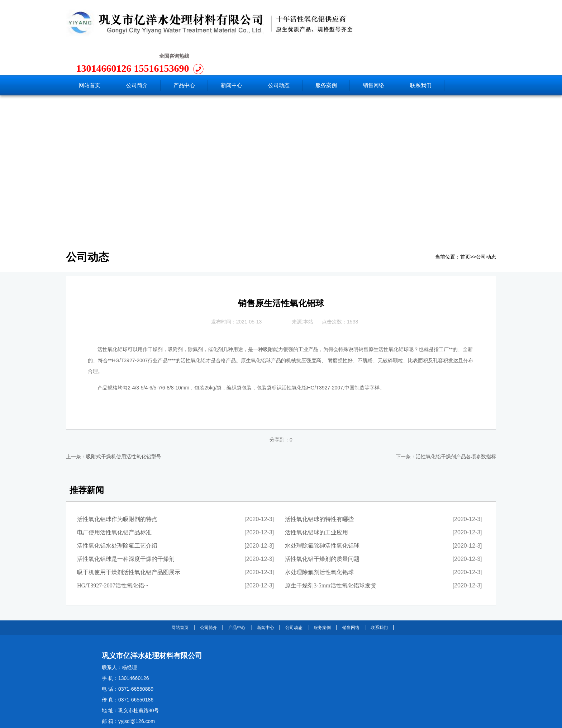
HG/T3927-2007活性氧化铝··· (113, 553)
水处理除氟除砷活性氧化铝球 (322, 513)
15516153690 (454, 25)
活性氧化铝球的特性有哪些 (319, 486)
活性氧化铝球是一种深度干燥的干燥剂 (126, 526)
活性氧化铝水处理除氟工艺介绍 (117, 513)
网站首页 (180, 595)
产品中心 (237, 595)
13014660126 (398, 25)
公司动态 (486, 224)
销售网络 (351, 595)
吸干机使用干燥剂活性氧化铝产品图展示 (129, 540)
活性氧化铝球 (113, 317)
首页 (465, 224)
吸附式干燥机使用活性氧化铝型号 (124, 424)
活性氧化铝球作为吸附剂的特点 (117, 486)
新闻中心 (266, 595)
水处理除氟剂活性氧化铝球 (319, 540)
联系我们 (379, 595)
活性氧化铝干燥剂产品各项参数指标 (456, 424)
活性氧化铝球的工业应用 (316, 500)
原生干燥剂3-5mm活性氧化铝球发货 (330, 553)
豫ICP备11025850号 (185, 720)
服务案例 (322, 595)
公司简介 (209, 595)
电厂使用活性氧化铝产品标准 (114, 500)
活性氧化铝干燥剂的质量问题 (322, 526)
